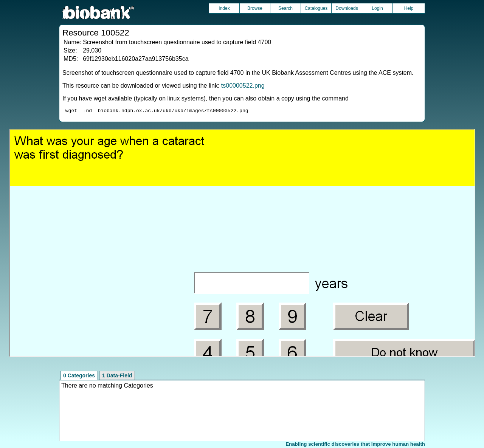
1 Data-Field (117, 377)
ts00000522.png (243, 86)
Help (409, 8)
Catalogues (316, 8)
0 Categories (79, 377)
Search (285, 8)
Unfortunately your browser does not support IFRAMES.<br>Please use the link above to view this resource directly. (242, 244)
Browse (255, 8)
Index (224, 8)
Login (377, 8)
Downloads (347, 8)
